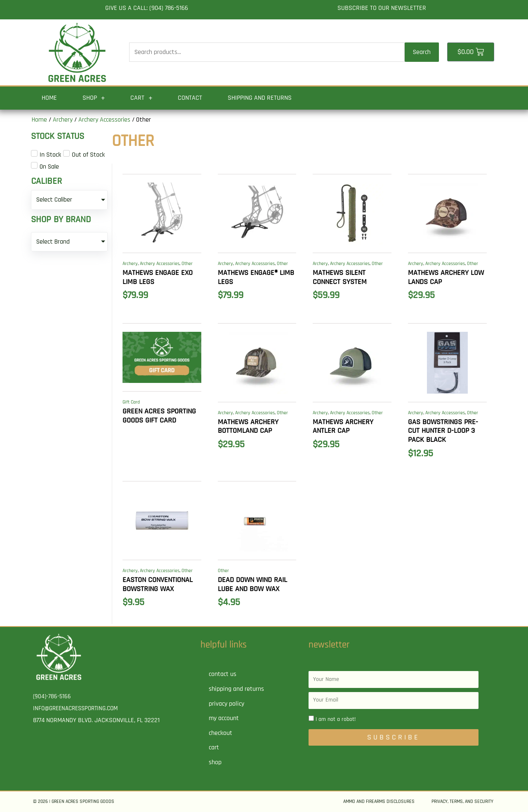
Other (187, 264)
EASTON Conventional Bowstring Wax (158, 584)
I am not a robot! (336, 719)
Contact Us (223, 674)
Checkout (220, 733)
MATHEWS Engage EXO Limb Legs (158, 277)
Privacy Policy (226, 704)
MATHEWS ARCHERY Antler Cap (343, 426)
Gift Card (131, 402)
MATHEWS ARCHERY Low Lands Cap (446, 277)
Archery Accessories (104, 120)
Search (422, 52)
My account (224, 718)
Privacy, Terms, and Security (462, 801)
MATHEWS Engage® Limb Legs (256, 277)
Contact (190, 98)
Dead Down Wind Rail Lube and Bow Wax (252, 584)
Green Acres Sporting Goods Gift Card (159, 416)
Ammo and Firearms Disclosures (379, 801)
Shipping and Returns (260, 98)
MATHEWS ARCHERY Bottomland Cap (248, 426)
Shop (94, 98)
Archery (63, 120)
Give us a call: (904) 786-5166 (147, 8)
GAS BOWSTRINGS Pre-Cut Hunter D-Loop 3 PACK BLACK (443, 431)
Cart (141, 98)
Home (49, 98)
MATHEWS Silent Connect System (340, 277)
